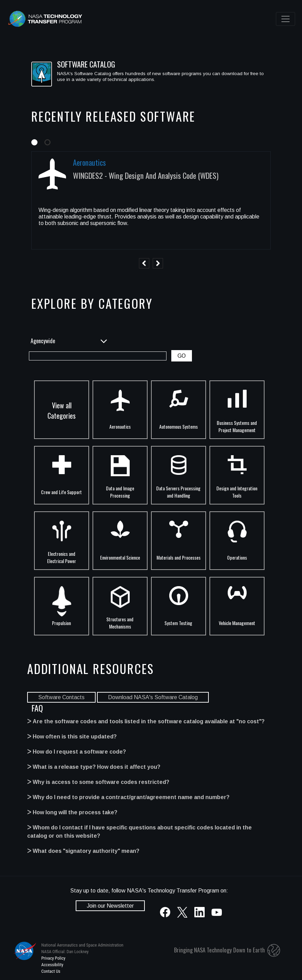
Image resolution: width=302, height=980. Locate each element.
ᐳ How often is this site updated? (72, 737)
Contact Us (51, 971)
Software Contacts (61, 697)
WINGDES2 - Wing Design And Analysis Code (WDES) (146, 175)
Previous (144, 263)
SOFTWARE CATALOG (86, 64)
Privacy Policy (53, 958)
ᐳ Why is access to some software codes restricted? (98, 782)
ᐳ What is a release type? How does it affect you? (94, 767)
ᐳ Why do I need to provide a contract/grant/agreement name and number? (128, 797)
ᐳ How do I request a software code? (77, 752)
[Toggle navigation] (285, 19)
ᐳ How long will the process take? (72, 812)
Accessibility (52, 965)
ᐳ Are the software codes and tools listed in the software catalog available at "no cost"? (146, 721)
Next (158, 263)
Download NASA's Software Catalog (153, 697)
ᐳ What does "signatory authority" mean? (83, 851)
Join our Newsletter (110, 906)
